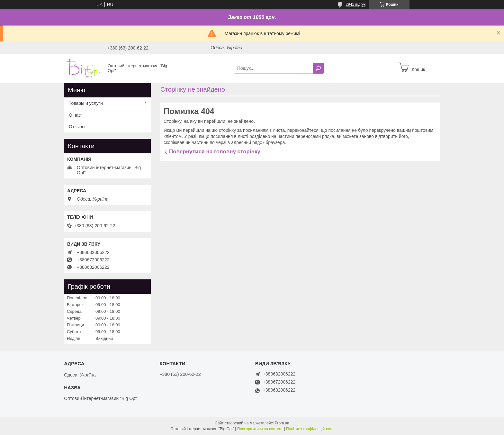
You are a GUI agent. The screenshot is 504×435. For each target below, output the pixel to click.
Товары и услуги (86, 103)
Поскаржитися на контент (260, 429)
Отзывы (77, 127)
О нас (75, 115)
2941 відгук (355, 5)
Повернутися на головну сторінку (215, 152)
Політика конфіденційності (310, 429)
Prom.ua (282, 423)
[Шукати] (318, 68)
